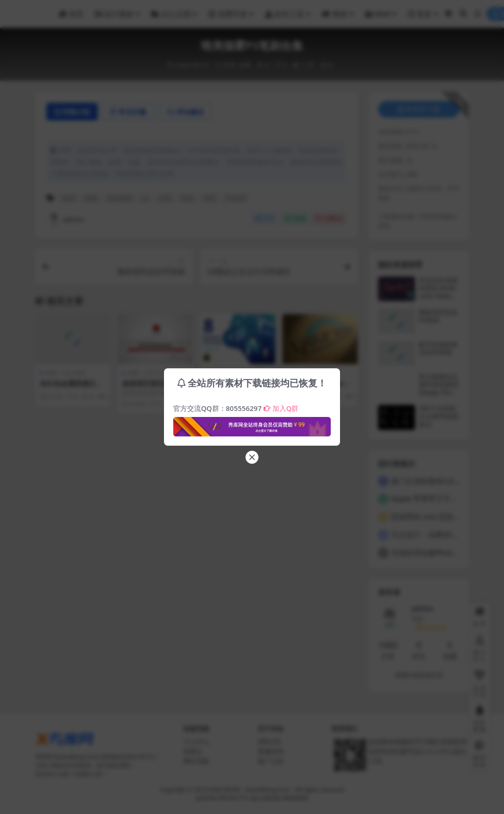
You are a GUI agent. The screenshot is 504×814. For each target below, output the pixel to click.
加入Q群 (281, 408)
